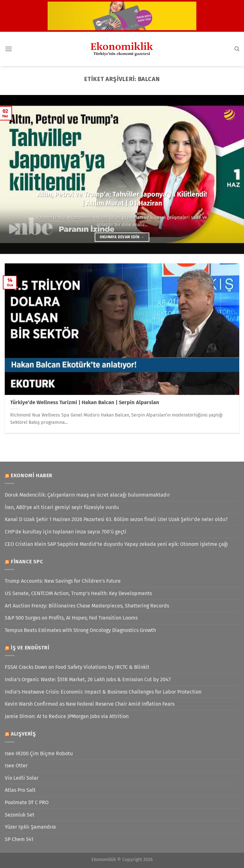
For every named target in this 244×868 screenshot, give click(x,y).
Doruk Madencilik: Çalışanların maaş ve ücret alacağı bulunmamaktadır (87, 495)
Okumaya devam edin (122, 237)
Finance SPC (27, 562)
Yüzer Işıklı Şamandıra (30, 827)
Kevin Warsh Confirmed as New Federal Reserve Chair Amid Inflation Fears (90, 704)
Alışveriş (23, 734)
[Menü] (9, 49)
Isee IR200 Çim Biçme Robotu (39, 753)
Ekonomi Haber (32, 475)
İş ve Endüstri (30, 648)
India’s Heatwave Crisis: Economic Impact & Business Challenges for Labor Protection (103, 692)
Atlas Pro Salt (20, 790)
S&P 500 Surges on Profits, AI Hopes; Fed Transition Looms (71, 618)
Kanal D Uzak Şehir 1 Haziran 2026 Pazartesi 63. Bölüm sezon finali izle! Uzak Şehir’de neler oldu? (116, 519)
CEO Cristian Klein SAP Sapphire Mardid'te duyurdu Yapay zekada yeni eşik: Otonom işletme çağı (116, 544)
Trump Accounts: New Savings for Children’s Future (63, 581)
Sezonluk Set (20, 815)
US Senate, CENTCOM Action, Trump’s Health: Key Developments (78, 593)
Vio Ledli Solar (22, 778)
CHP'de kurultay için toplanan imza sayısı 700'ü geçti (66, 532)
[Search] (237, 49)
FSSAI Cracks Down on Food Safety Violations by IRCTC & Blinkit (77, 667)
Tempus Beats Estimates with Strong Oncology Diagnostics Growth (80, 630)
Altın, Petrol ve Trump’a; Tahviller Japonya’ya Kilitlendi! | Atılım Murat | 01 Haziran (122, 199)
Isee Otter (16, 766)
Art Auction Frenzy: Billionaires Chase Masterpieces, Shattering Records (87, 606)
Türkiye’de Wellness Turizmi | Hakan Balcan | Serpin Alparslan (85, 402)
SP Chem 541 (19, 839)
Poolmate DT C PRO (27, 802)
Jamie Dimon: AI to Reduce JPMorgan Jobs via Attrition (67, 716)
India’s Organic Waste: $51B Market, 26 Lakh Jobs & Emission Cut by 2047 (88, 679)
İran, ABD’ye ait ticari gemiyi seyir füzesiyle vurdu (62, 507)
